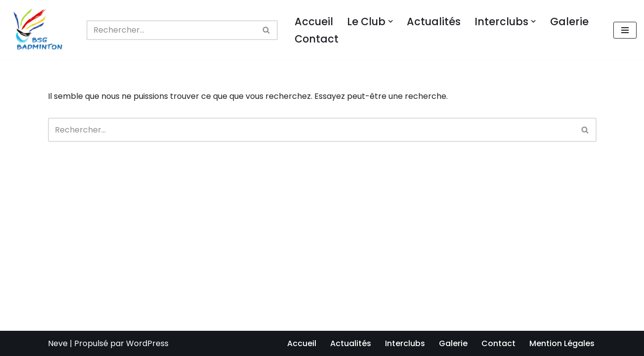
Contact (317, 39)
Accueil (314, 22)
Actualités (434, 22)
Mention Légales (562, 343)
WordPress (147, 343)
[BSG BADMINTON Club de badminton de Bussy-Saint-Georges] (40, 30)
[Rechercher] (171, 30)
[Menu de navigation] (625, 30)
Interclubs (405, 343)
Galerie (569, 22)
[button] (390, 21)
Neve (58, 343)
